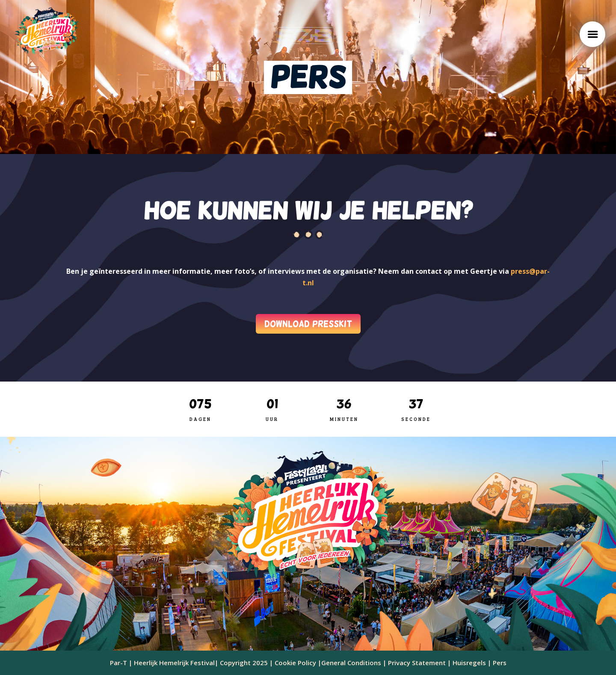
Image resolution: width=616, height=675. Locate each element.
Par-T (118, 663)
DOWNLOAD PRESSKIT (308, 324)
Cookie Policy (295, 663)
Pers (499, 663)
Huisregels (469, 663)
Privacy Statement (417, 663)
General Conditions (351, 663)
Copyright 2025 (244, 663)
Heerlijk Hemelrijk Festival (174, 663)
